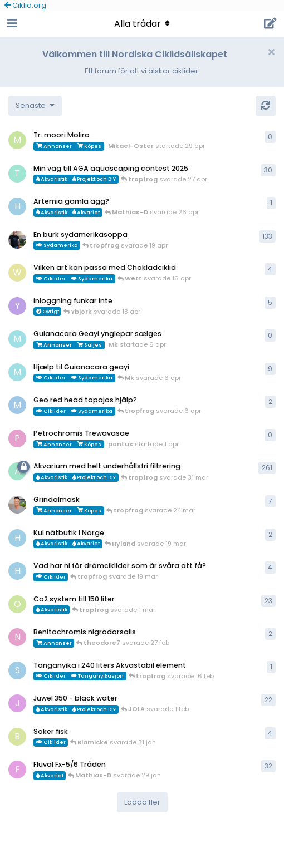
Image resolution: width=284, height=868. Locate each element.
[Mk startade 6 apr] (17, 339)
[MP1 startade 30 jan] (17, 405)
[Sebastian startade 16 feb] (17, 670)
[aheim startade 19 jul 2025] (17, 471)
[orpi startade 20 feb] (17, 604)
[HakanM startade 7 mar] (17, 538)
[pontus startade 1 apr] (17, 438)
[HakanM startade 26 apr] (17, 206)
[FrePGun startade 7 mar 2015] (17, 770)
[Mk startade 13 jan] (17, 372)
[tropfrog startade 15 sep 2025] (17, 174)
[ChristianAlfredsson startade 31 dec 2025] (17, 505)
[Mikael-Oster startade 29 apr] (17, 140)
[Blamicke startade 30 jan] (17, 737)
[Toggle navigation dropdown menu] (142, 24)
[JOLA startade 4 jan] (17, 703)
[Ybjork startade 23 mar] (17, 306)
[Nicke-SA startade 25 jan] (17, 637)
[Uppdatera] (266, 106)
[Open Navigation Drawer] (11, 24)
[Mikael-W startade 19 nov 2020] (17, 240)
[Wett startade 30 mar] (17, 273)
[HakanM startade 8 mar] (17, 571)
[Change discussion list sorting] (35, 106)
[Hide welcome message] (271, 52)
